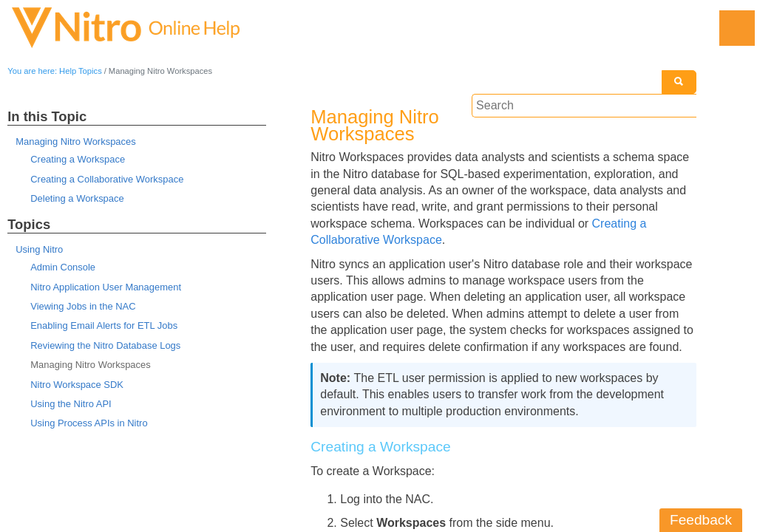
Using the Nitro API (71, 404)
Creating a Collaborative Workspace (107, 179)
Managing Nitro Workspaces (75, 141)
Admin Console (63, 267)
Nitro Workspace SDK (77, 385)
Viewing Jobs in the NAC (83, 306)
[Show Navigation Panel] (737, 28)
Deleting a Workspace (77, 198)
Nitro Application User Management (106, 287)
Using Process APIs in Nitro (89, 423)
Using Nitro (39, 249)
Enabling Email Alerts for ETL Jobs (104, 325)
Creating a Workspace (78, 159)
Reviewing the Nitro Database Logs (105, 345)
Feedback (701, 520)
